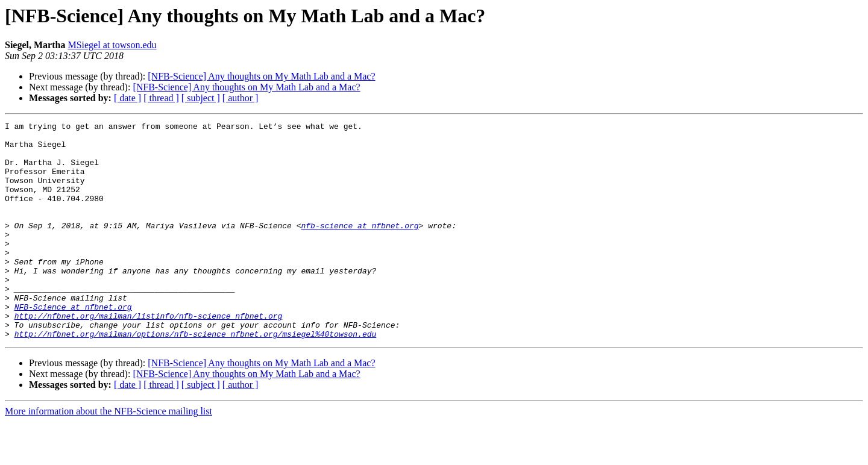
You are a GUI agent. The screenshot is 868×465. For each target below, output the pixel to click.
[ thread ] (161, 98)
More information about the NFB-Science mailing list (108, 454)
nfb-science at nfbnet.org (360, 247)
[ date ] (127, 98)
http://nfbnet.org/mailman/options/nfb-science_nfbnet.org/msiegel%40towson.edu (196, 377)
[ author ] (241, 98)
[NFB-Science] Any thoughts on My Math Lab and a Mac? (261, 76)
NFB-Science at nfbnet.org (73, 345)
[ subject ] (201, 98)
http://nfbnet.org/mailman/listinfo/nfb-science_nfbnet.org (149, 355)
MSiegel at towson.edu (112, 45)
